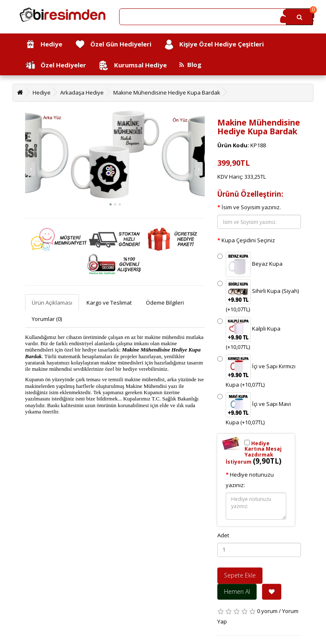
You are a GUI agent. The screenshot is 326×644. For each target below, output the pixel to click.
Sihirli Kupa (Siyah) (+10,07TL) (258, 296)
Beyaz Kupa (250, 264)
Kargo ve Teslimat (109, 303)
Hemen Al (237, 591)
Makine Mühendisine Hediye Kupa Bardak (167, 92)
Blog (190, 64)
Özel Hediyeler (56, 65)
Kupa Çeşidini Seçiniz (248, 240)
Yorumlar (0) (47, 319)
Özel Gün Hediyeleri (113, 45)
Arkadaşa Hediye (82, 92)
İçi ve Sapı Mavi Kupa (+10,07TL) (254, 409)
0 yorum (267, 611)
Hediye (44, 45)
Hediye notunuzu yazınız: (250, 480)
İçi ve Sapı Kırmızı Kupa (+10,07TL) (256, 371)
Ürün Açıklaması (52, 303)
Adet (223, 535)
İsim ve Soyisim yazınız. (251, 207)
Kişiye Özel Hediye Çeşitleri (214, 45)
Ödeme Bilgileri (165, 303)
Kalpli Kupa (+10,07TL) (249, 334)
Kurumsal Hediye (133, 65)
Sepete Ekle (240, 575)
